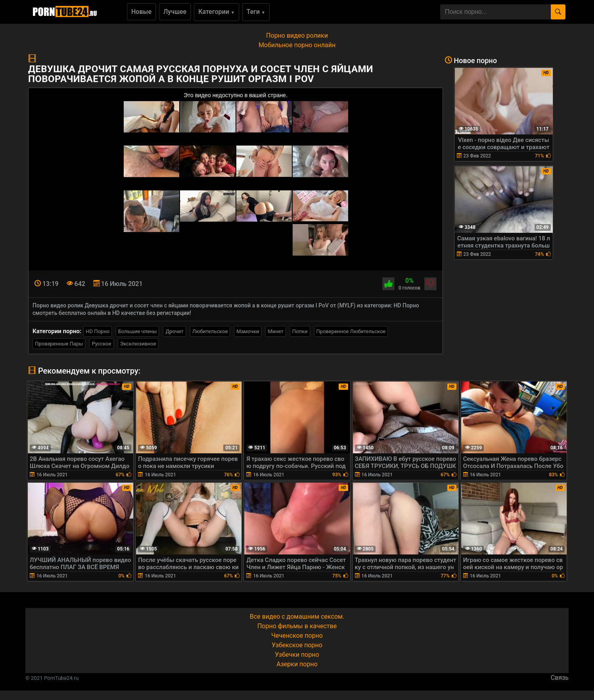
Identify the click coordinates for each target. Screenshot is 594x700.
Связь (560, 678)
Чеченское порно (297, 636)
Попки (300, 331)
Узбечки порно (297, 655)
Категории (217, 12)
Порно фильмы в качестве (297, 626)
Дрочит (174, 331)
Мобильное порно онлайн (297, 45)
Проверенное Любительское (351, 331)
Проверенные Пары (59, 344)
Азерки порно (297, 664)
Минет (275, 331)
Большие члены (137, 331)
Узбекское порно (297, 645)
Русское (101, 344)
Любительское (210, 331)
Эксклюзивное (138, 344)
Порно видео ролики (297, 35)
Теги (256, 12)
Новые (141, 12)
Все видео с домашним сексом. (297, 617)
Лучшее (175, 12)
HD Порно (98, 331)
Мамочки (248, 331)
